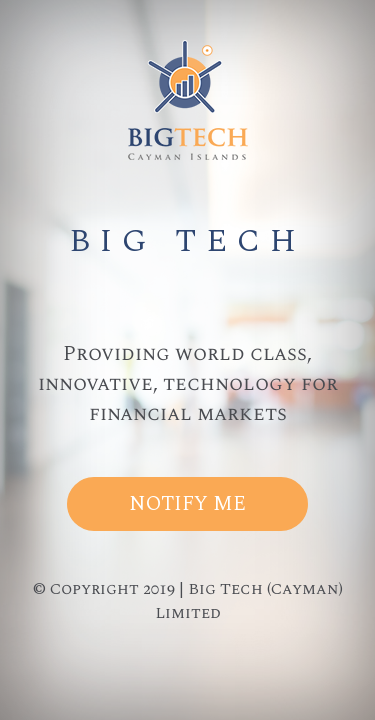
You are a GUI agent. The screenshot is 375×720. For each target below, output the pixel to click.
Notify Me (187, 504)
